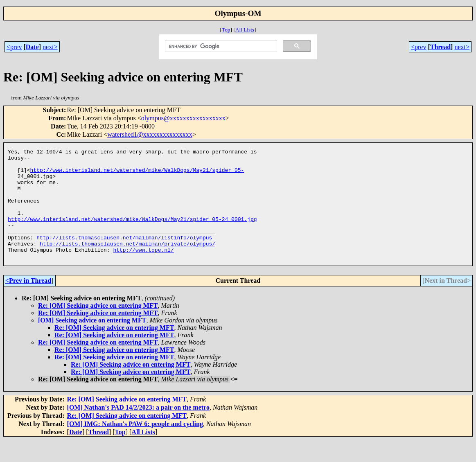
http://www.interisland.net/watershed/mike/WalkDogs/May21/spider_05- (137, 175)
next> (50, 47)
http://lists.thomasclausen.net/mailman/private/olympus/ (127, 263)
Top (226, 30)
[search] (220, 46)
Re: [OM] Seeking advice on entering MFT (98, 328)
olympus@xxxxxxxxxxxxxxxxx (183, 118)
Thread (440, 47)
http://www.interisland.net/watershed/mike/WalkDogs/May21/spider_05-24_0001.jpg (132, 234)
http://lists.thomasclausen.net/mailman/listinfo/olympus (124, 256)
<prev (14, 47)
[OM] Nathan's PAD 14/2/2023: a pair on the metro (138, 429)
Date (32, 47)
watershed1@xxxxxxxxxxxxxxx (150, 134)
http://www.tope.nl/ (143, 270)
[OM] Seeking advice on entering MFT (92, 342)
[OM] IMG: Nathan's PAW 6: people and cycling (135, 446)
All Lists (245, 30)
